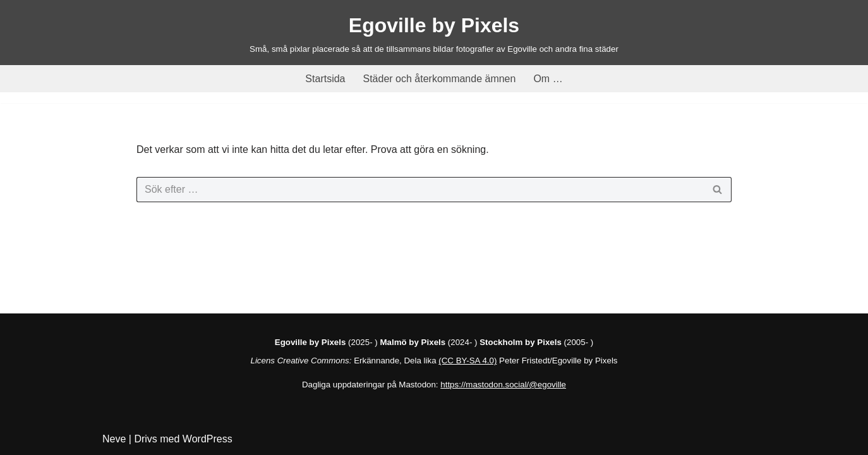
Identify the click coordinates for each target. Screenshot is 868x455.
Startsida (325, 79)
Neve (114, 439)
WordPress (208, 439)
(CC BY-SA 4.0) (467, 361)
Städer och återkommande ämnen (440, 79)
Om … (548, 79)
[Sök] (420, 190)
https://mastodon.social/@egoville (503, 385)
